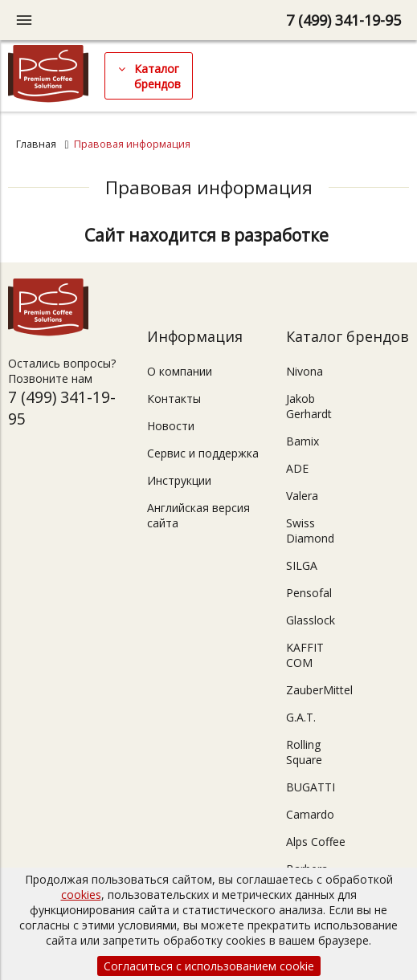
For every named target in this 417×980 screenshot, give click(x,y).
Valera (302, 496)
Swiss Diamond (310, 531)
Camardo (310, 814)
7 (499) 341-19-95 (343, 20)
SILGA (302, 565)
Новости (171, 426)
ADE (297, 468)
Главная (36, 144)
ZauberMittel (319, 690)
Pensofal (309, 593)
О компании (180, 371)
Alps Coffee (316, 842)
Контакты (174, 399)
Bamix (303, 441)
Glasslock (311, 620)
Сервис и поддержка (203, 453)
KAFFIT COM (305, 655)
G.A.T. (301, 717)
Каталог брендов (157, 76)
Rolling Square (304, 752)
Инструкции (179, 480)
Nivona (305, 371)
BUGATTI (311, 787)
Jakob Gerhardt (309, 406)
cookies (81, 895)
